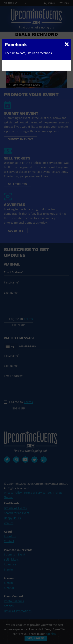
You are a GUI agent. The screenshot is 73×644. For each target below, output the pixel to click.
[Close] (67, 44)
